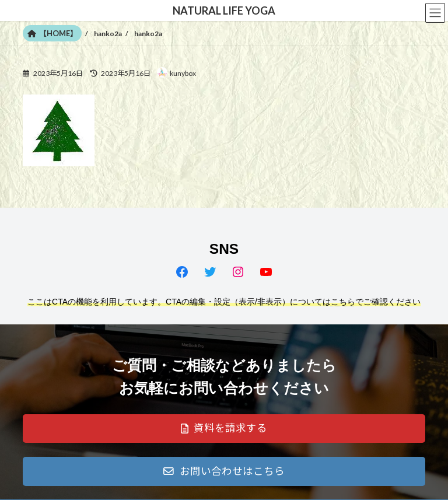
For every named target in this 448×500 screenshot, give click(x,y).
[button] (224, 429)
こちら (343, 302)
